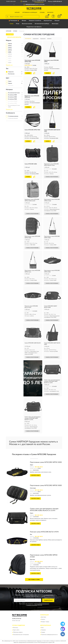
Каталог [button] (17, 12)
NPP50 (10, 56)
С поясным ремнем (13, 118)
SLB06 (10, 52)
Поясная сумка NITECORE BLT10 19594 (44, 532)
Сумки (12, 24)
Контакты (50, 12)
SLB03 (10, 60)
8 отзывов (54, 169)
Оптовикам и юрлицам (30, 12)
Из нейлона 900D (12, 99)
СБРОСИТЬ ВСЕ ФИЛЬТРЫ (14, 37)
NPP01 (10, 46)
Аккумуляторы (48, 21)
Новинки (43, 630)
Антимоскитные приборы (42, 24)
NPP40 (10, 54)
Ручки (18, 24)
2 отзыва (35, 204)
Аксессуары (55, 24)
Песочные (11, 85)
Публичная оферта (18, 632)
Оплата (43, 619)
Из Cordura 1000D (13, 101)
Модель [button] (9, 40)
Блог (42, 628)
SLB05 (10, 63)
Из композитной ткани (14, 93)
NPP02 (10, 48)
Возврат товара (45, 622)
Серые (10, 81)
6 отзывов (35, 311)
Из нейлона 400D (12, 95)
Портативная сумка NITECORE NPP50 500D (46, 462)
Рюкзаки (57, 21)
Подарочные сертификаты (34, 27)
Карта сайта (16, 630)
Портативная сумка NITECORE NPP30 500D (46, 485)
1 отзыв (34, 65)
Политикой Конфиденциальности (42, 604)
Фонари (24, 21)
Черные (10, 83)
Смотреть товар (35, 475)
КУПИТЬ (28, 73)
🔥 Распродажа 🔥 (14, 21)
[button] (39, 2)
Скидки (43, 632)
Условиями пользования (32, 605)
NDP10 (10, 44)
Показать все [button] (9, 65)
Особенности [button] (10, 113)
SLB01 (10, 58)
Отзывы (42, 12)
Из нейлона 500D (12, 97)
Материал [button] (9, 90)
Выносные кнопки (27, 24)
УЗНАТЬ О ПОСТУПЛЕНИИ (52, 177)
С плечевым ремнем (13, 116)
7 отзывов (54, 204)
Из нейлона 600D (12, 103)
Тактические (11, 74)
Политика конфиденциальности (49, 635)
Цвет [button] (8, 78)
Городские (11, 72)
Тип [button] (7, 69)
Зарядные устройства (35, 21)
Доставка (44, 617)
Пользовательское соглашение (21, 635)
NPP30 (10, 50)
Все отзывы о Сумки (34, 580)
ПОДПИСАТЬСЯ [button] (48, 600)
